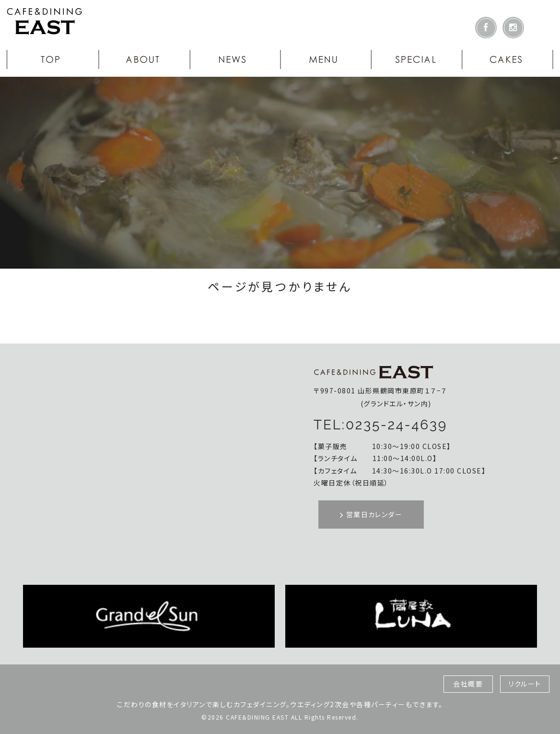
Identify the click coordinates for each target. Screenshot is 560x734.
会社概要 (468, 684)
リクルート (525, 684)
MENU (326, 59)
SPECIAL (417, 59)
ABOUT (143, 59)
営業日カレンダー (371, 514)
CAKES (508, 59)
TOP (52, 59)
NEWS (234, 59)
